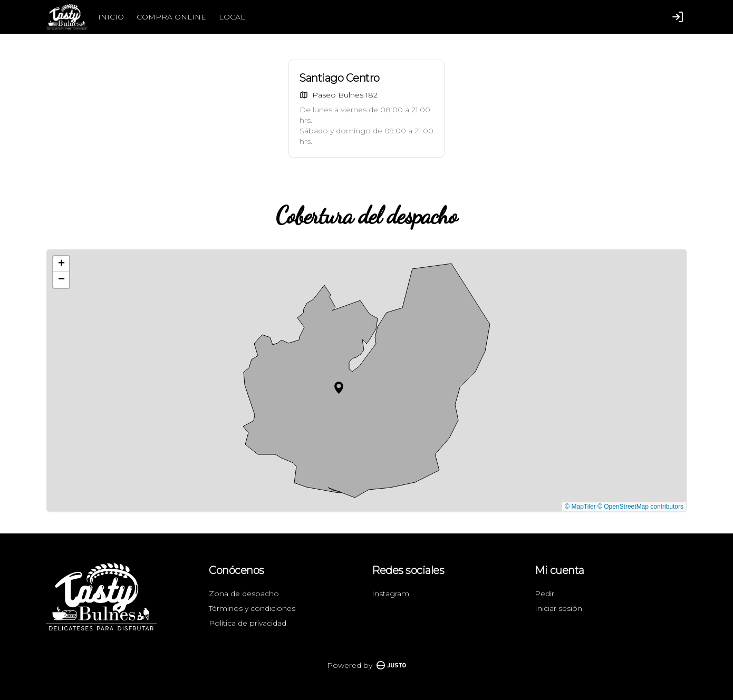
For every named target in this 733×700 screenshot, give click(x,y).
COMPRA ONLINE (171, 17)
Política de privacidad (248, 623)
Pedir (544, 594)
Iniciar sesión (558, 608)
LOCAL (232, 17)
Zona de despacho (244, 594)
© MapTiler (580, 507)
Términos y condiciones (252, 608)
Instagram (390, 594)
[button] (339, 388)
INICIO (111, 17)
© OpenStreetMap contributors (640, 507)
